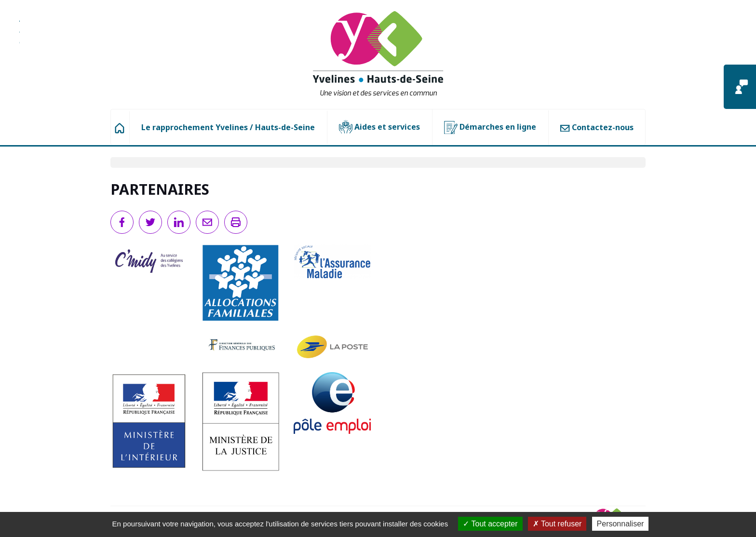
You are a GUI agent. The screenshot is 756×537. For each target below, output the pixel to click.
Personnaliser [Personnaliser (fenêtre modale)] (621, 524)
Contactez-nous (597, 127)
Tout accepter (490, 524)
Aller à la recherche (20, 36)
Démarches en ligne (490, 128)
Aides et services (379, 127)
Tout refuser (557, 524)
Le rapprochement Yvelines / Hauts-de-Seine (228, 127)
